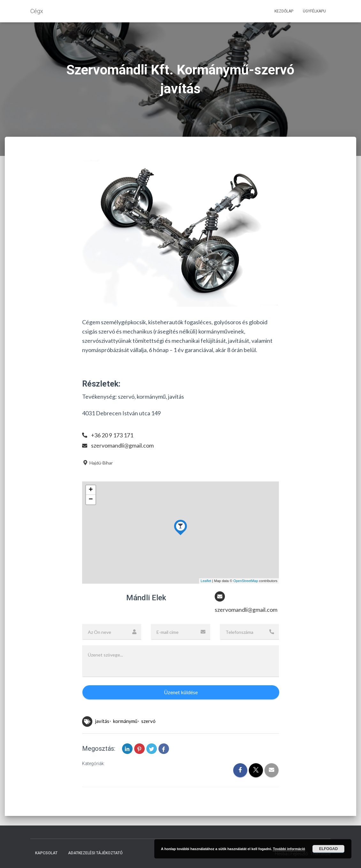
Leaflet (206, 581)
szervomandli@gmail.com (122, 445)
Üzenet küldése (181, 692)
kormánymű (125, 721)
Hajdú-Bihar (97, 463)
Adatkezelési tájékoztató (95, 853)
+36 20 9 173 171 (112, 435)
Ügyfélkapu (314, 11)
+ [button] (91, 490)
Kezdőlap (284, 11)
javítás (102, 721)
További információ (289, 849)
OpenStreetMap (246, 581)
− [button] (91, 500)
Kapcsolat (46, 853)
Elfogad (329, 849)
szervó (148, 721)
